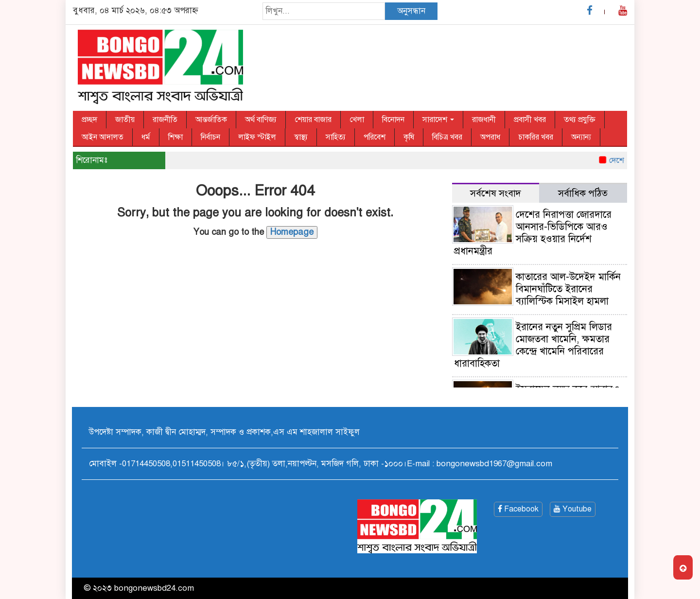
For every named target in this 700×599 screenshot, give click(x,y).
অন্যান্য (581, 137)
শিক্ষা (175, 137)
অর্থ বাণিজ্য (261, 120)
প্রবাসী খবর (530, 120)
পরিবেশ (375, 137)
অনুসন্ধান (411, 11)
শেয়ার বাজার (313, 120)
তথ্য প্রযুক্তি (580, 120)
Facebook (518, 509)
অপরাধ (490, 137)
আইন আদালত (103, 137)
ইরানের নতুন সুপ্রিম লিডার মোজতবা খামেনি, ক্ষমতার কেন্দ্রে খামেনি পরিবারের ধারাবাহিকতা (533, 345)
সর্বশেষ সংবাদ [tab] (496, 193)
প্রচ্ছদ (89, 120)
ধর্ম (146, 137)
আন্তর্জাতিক (211, 120)
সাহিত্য (336, 137)
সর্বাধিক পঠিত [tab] (583, 193)
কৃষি (409, 137)
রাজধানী (484, 120)
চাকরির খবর (536, 137)
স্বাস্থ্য (301, 137)
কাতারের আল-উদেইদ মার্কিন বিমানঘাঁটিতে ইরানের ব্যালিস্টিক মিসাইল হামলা (568, 289)
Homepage (292, 232)
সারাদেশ (438, 120)
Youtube (573, 509)
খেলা (357, 120)
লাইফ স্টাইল (257, 137)
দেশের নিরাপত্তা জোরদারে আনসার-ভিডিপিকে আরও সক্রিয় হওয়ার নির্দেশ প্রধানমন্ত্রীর (533, 233)
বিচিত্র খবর (447, 137)
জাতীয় (125, 120)
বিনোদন (393, 120)
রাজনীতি (165, 120)
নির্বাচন (210, 137)
